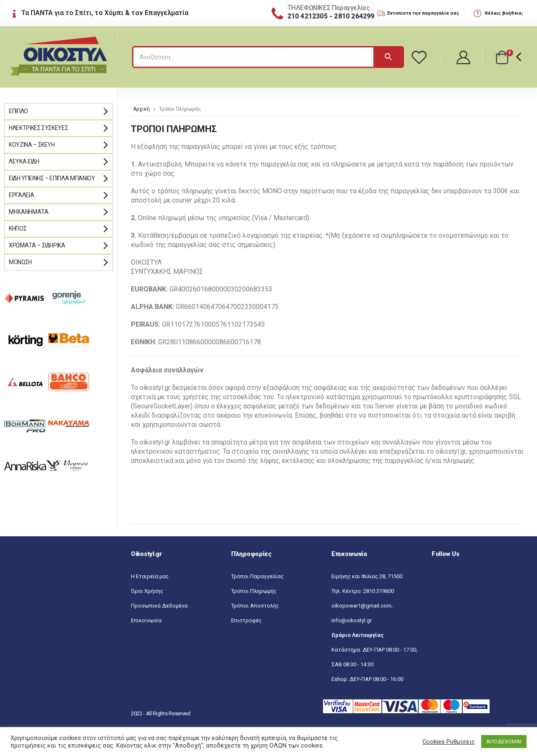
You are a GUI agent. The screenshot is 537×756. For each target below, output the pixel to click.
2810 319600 (379, 591)
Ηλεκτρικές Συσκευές (38, 128)
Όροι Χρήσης (147, 591)
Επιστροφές (246, 620)
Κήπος (18, 229)
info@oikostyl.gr (352, 620)
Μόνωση (20, 262)
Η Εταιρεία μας (150, 576)
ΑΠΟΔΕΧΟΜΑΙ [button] (504, 742)
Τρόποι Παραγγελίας (257, 576)
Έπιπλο (18, 111)
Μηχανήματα (29, 212)
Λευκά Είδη (24, 161)
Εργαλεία (21, 195)
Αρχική (141, 109)
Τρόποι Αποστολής (255, 606)
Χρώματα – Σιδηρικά (37, 245)
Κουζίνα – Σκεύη (32, 145)
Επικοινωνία (146, 620)
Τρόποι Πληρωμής (254, 591)
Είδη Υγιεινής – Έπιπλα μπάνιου (52, 178)
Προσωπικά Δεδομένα (159, 606)
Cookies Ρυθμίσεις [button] (449, 742)
